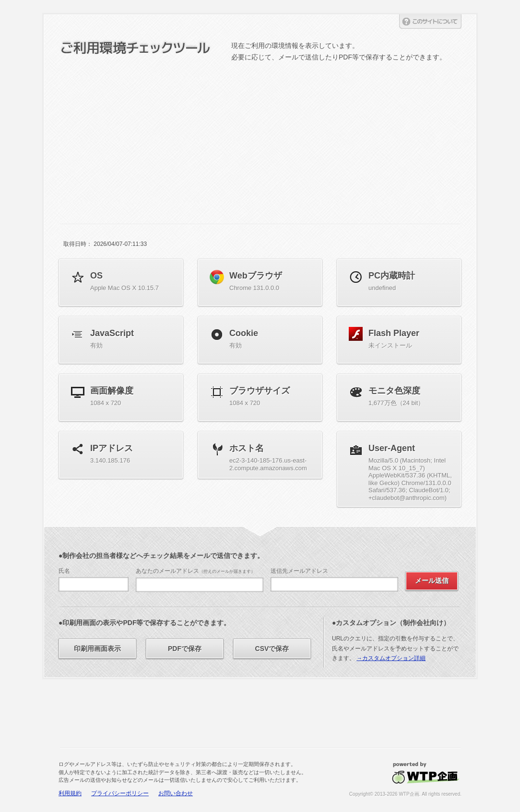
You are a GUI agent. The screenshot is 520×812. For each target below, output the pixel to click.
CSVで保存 (272, 649)
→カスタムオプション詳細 (391, 658)
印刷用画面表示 (97, 649)
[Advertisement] (260, 135)
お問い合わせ (176, 793)
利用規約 (70, 793)
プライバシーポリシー (120, 793)
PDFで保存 (185, 649)
